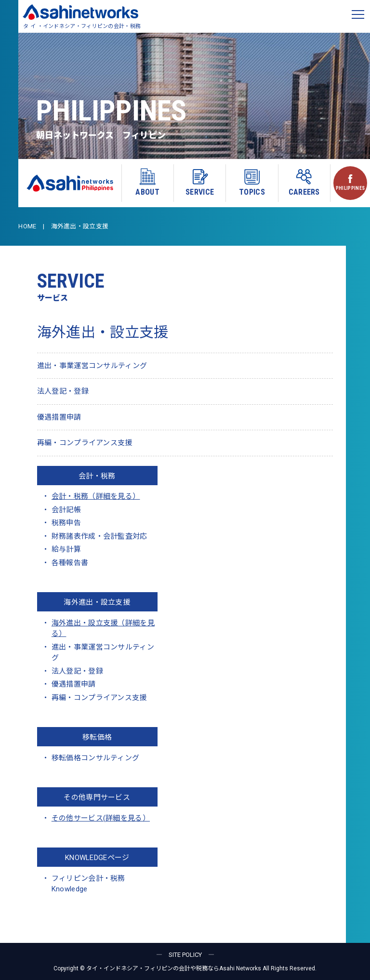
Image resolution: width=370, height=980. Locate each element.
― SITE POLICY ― (185, 955)
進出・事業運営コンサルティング (92, 366)
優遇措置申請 (59, 417)
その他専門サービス (97, 797)
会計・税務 (97, 476)
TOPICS (252, 182)
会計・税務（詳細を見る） (96, 496)
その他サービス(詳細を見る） (101, 818)
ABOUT (147, 182)
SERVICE (200, 182)
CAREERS (304, 182)
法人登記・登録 (63, 391)
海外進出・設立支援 (97, 602)
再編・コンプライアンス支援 (85, 443)
